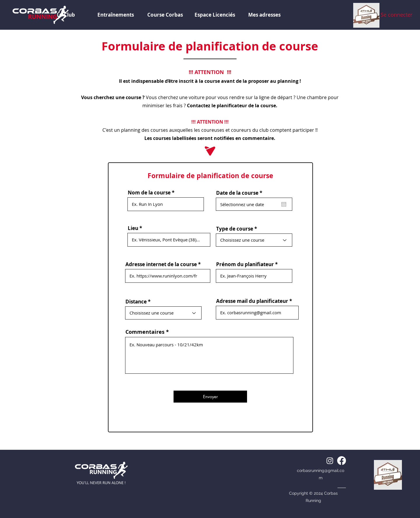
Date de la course (241, 193)
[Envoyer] (210, 397)
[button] (215, 15)
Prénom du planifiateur (245, 264)
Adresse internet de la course (161, 264)
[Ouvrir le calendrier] (284, 204)
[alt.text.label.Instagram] (330, 461)
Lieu (133, 228)
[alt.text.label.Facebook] (342, 461)
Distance (136, 302)
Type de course (235, 229)
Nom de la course (149, 193)
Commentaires (145, 332)
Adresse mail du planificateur (252, 301)
